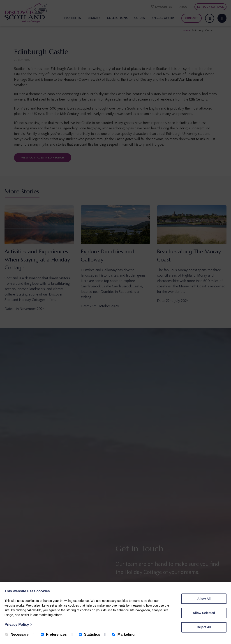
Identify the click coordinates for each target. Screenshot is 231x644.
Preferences (54, 634)
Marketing (124, 634)
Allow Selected (204, 613)
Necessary (17, 634)
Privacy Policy (18, 625)
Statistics (90, 634)
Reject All (204, 627)
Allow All (204, 599)
